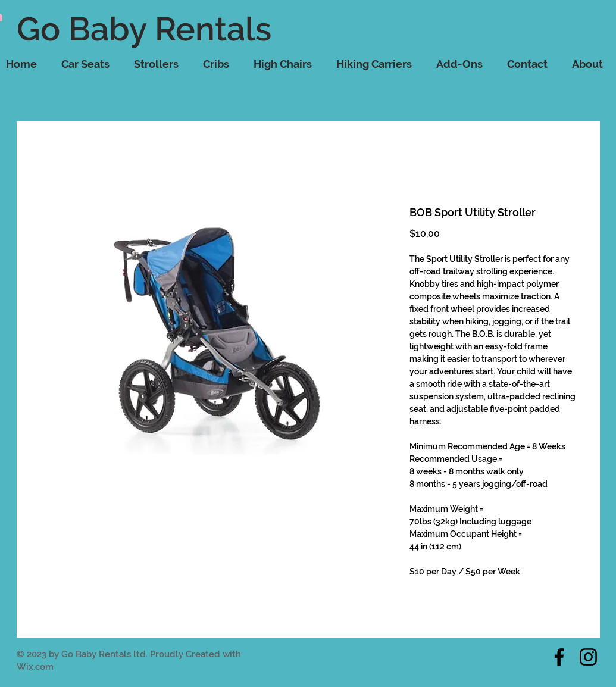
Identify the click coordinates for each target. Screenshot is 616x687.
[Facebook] (559, 657)
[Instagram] (588, 657)
